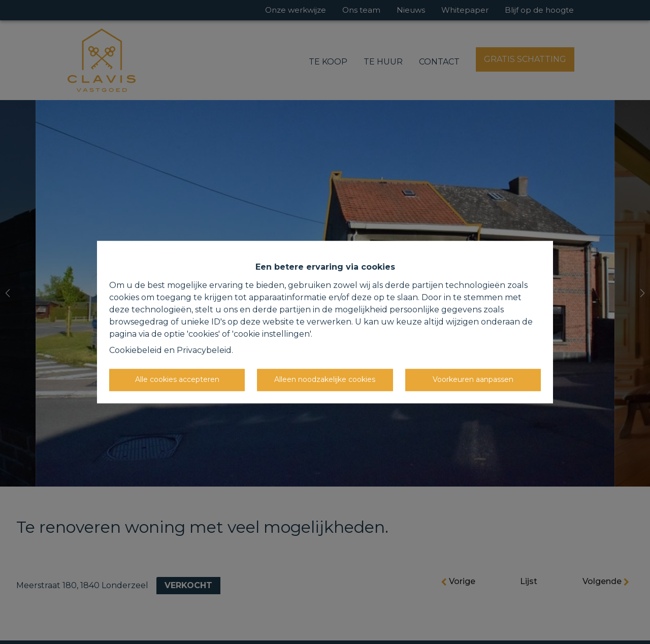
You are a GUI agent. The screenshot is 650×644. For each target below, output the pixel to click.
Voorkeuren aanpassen (473, 379)
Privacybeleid (204, 350)
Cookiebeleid (136, 350)
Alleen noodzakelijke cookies (325, 379)
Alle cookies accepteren (177, 379)
